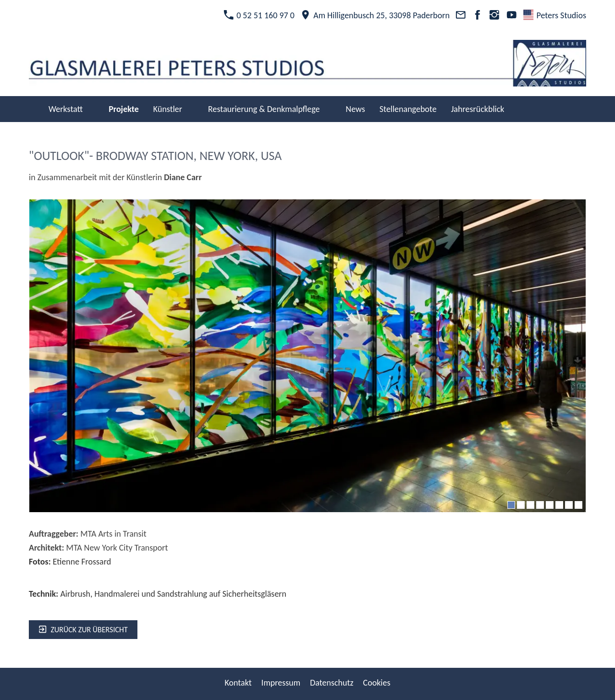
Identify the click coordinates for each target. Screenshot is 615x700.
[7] (569, 505)
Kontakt (238, 683)
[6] (559, 505)
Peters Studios (555, 15)
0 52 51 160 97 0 (259, 15)
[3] (530, 505)
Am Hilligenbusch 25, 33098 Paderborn (375, 15)
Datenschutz (332, 683)
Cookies (377, 683)
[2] (521, 505)
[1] (511, 505)
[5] (550, 505)
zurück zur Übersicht (83, 630)
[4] (540, 505)
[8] (578, 505)
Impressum (281, 683)
